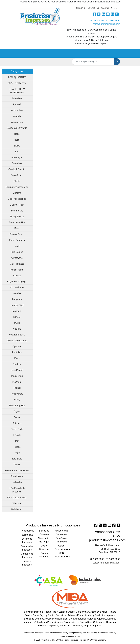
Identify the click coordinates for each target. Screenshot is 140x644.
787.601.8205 (97, 21)
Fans (17, 228)
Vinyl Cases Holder (17, 498)
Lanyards (17, 299)
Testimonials (27, 535)
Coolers (17, 193)
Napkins (17, 329)
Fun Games (17, 252)
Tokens (17, 447)
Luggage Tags (17, 305)
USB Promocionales (61, 555)
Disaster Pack (17, 205)
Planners (17, 382)
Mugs (17, 323)
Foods (17, 246)
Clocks (17, 181)
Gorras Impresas (44, 555)
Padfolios (17, 352)
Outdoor (17, 364)
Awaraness (17, 122)
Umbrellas (17, 482)
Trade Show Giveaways (17, 471)
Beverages (17, 158)
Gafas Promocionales (61, 547)
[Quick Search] (93, 62)
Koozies (17, 293)
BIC (17, 152)
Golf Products (17, 264)
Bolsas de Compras (44, 532)
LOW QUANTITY (17, 77)
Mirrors (17, 317)
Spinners (17, 423)
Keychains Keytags (17, 282)
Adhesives (17, 98)
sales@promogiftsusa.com (106, 24)
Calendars (17, 163)
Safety (17, 400)
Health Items (17, 270)
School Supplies (17, 406)
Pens (17, 358)
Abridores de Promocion (61, 532)
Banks (17, 146)
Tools (17, 453)
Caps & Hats (17, 175)
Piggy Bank (17, 376)
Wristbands (17, 509)
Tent (17, 441)
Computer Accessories (17, 187)
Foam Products (17, 240)
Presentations (27, 531)
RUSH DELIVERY (17, 83)
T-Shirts (17, 435)
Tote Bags (17, 459)
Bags (17, 134)
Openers (17, 346)
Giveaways (17, 258)
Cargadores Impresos (27, 555)
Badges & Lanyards (17, 128)
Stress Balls (17, 429)
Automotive (17, 110)
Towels (17, 465)
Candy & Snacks (17, 169)
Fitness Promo (17, 234)
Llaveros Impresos (27, 563)
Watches (17, 503)
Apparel (17, 104)
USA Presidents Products (17, 490)
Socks (17, 417)
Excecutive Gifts (17, 222)
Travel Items (17, 476)
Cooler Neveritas (44, 547)
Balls (17, 140)
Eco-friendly (17, 211)
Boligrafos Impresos (27, 541)
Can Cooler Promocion (61, 540)
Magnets (17, 311)
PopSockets (17, 394)
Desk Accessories (17, 199)
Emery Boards (17, 217)
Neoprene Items (17, 335)
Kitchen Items (17, 287)
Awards (17, 116)
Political (17, 388)
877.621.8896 (113, 21)
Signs (17, 411)
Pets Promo (17, 370)
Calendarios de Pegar (44, 540)
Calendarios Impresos (27, 548)
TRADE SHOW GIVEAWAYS (17, 91)
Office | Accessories (17, 341)
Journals (17, 276)
